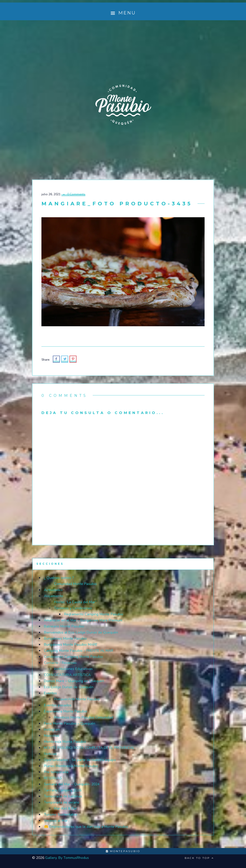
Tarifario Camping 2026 (63, 790)
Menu (123, 13)
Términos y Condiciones (73, 608)
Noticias (50, 754)
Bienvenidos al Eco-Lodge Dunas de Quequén (81, 632)
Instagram (52, 730)
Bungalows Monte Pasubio (65, 638)
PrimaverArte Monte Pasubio (77, 699)
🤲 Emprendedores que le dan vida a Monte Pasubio (86, 827)
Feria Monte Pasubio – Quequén (70, 723)
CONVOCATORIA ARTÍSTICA (67, 675)
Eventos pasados (58, 705)
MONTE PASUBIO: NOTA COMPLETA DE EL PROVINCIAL (89, 748)
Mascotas (52, 736)
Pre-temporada (56, 772)
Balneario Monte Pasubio (64, 626)
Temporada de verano (62, 802)
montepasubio (123, 851)
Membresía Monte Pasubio (65, 742)
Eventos (50, 693)
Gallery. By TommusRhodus (67, 858)
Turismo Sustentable (61, 815)
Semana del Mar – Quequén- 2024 (72, 784)
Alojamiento (54, 596)
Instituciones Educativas (73, 669)
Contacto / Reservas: (61, 663)
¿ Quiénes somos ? (59, 578)
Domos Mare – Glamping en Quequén (74, 681)
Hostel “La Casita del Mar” (75, 602)
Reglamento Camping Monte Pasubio (94, 614)
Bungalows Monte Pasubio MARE (71, 645)
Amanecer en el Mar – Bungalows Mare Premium (83, 620)
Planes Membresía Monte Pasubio (71, 766)
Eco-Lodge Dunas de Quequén (69, 687)
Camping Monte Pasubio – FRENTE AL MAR (79, 651)
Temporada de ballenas (63, 796)
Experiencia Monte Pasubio (66, 711)
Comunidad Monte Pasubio (75, 584)
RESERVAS (53, 778)
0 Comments (76, 194)
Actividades (53, 590)
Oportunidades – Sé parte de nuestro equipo (80, 760)
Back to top (199, 858)
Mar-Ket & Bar (66, 808)
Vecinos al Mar (56, 821)
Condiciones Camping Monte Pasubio (73, 657)
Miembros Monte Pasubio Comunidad (84, 717)
